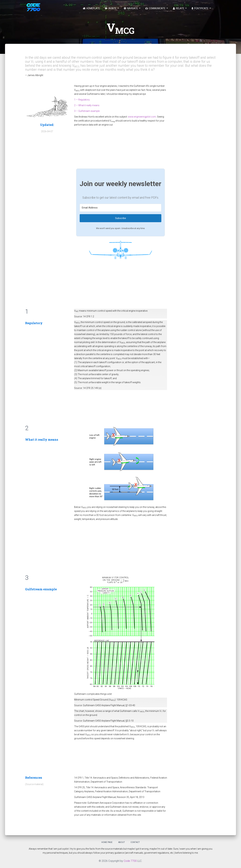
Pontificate (200, 8)
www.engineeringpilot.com (142, 117)
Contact (135, 842)
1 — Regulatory (82, 100)
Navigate (131, 8)
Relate (179, 8)
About (122, 842)
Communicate (156, 8)
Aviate (111, 8)
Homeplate (91, 8)
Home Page (107, 842)
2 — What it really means (87, 105)
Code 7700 (130, 861)
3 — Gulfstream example (87, 111)
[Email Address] (120, 208)
